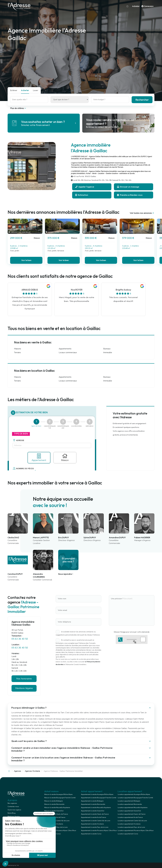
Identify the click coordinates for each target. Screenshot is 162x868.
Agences (17, 771)
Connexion (147, 6)
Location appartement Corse (128, 834)
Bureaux (107, 349)
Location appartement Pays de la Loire (131, 827)
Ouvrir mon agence (14, 810)
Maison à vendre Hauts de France (56, 814)
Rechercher (142, 100)
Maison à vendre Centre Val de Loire (57, 821)
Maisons (18, 349)
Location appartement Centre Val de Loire (132, 821)
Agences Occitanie (32, 771)
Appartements (65, 349)
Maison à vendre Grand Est (54, 811)
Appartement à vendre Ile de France (93, 817)
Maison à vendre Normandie (54, 804)
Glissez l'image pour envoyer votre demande (132, 632)
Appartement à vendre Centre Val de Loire (96, 821)
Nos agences (12, 803)
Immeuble (108, 353)
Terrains (17, 353)
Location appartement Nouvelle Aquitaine (133, 808)
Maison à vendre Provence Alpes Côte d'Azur (60, 831)
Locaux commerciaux (68, 353)
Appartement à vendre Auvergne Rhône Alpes (97, 794)
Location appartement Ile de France (130, 817)
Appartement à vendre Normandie (93, 804)
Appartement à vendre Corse (91, 834)
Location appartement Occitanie (129, 824)
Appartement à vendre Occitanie (92, 824)
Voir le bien (26, 260)
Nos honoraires (24, 679)
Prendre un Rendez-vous (130, 195)
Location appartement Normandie (130, 804)
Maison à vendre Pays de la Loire (56, 827)
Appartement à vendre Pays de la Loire (95, 827)
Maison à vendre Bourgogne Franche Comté (60, 798)
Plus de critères (18, 108)
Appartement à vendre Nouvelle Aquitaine (96, 808)
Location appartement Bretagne (129, 801)
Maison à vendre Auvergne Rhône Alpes (58, 794)
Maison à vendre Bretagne (53, 801)
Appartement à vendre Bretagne (92, 801)
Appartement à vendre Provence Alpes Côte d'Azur (99, 831)
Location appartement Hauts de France (131, 814)
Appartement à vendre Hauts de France (95, 814)
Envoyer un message (128, 187)
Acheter (136, 6)
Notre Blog (12, 813)
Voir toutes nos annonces (142, 213)
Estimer (14, 90)
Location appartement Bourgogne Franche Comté (135, 798)
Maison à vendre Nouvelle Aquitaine (57, 808)
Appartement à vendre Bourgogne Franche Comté (99, 798)
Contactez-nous (13, 807)
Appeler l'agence (85, 187)
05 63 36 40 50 (20, 639)
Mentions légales (24, 688)
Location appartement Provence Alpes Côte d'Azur (136, 831)
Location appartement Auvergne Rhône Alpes (134, 794)
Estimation (82, 195)
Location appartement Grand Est (129, 811)
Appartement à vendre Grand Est (93, 811)
